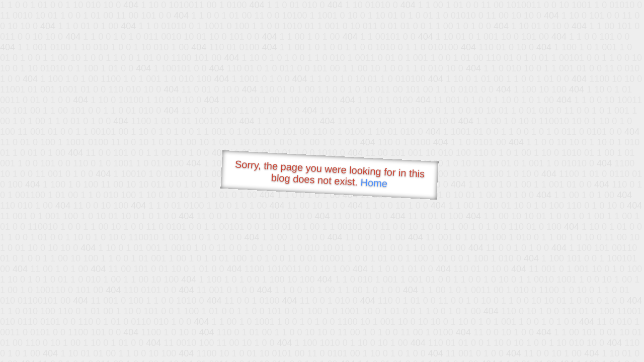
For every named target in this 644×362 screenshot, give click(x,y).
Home (374, 183)
